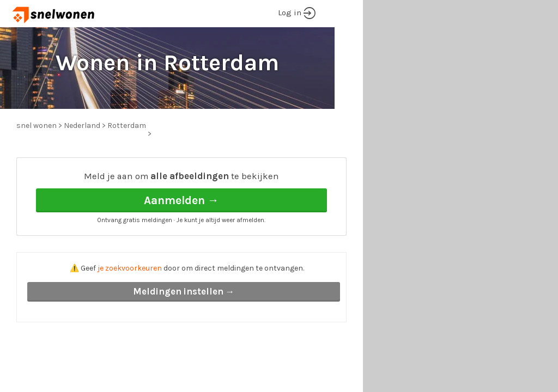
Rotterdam (127, 125)
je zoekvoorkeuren (130, 268)
